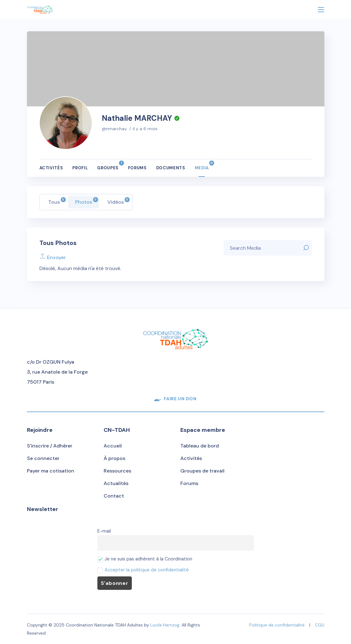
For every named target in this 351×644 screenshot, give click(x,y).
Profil (80, 168)
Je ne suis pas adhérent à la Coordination (145, 559)
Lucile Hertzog (165, 625)
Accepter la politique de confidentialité (147, 570)
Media (202, 166)
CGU (320, 625)
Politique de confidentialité (277, 625)
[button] (175, 399)
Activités (51, 168)
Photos (87, 201)
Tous (57, 201)
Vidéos (119, 201)
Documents (171, 168)
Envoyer (53, 257)
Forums (137, 168)
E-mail (104, 531)
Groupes (108, 166)
